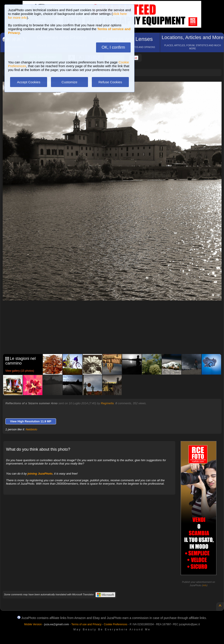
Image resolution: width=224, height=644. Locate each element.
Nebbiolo (31, 429)
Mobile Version (33, 624)
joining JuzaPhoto (40, 474)
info (205, 585)
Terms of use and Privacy (86, 624)
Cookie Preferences (116, 624)
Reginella (107, 403)
